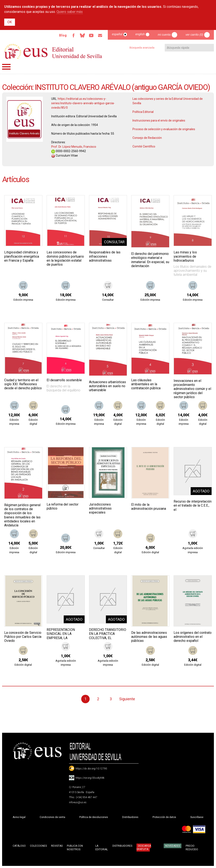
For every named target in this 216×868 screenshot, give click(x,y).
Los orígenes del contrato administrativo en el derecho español (193, 637)
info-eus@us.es (78, 802)
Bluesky (82, 35)
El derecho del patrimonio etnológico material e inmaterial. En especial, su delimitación (150, 260)
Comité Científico (144, 146)
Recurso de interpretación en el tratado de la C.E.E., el (193, 505)
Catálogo (19, 846)
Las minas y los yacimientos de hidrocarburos (185, 256)
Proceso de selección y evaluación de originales (164, 129)
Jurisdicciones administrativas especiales (100, 508)
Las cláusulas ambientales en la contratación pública (146, 384)
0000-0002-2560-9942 (69, 151)
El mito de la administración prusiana (149, 507)
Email (100, 35)
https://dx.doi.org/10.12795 (91, 769)
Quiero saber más (70, 12)
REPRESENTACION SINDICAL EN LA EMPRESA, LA (61, 634)
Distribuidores (130, 817)
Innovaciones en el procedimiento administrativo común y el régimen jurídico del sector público (192, 389)
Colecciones (38, 846)
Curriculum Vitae (65, 155)
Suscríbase (197, 817)
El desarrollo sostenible (64, 380)
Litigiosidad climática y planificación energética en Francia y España (22, 256)
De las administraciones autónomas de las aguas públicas (149, 637)
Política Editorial (143, 112)
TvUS (91, 35)
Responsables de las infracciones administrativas (105, 256)
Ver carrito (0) (194, 35)
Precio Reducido (192, 848)
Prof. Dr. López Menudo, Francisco (74, 147)
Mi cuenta (164, 35)
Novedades (173, 846)
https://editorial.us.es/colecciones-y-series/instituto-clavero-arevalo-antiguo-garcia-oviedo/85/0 (83, 103)
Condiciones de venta (52, 817)
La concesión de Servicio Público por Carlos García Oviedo (23, 637)
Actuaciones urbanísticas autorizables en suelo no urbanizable (107, 386)
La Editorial (102, 848)
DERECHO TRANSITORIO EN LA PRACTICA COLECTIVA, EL (108, 634)
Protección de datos (164, 817)
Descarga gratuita (144, 848)
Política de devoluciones (94, 817)
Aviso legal (19, 817)
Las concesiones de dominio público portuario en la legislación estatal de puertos (65, 258)
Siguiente (127, 699)
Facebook (74, 35)
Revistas (57, 846)
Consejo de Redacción (147, 138)
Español (117, 34)
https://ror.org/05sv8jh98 (90, 778)
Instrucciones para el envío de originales (159, 120)
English (140, 34)
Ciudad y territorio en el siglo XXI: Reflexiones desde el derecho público (23, 384)
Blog (63, 35)
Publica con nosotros (75, 848)
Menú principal (6, 67)
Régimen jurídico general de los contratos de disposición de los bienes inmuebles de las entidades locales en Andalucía (22, 515)
